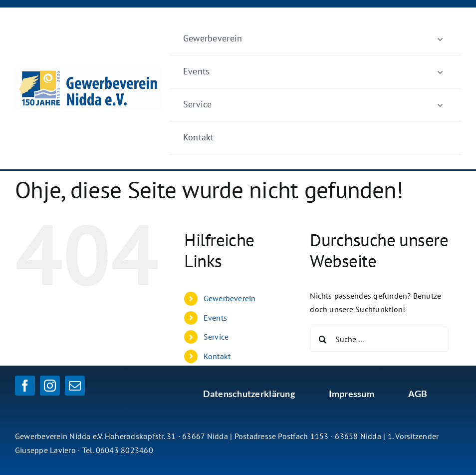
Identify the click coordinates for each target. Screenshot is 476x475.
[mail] (75, 386)
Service (216, 337)
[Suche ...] (379, 339)
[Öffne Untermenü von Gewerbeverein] (440, 39)
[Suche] (322, 339)
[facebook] (25, 386)
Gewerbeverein (230, 298)
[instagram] (50, 386)
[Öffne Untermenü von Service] (440, 105)
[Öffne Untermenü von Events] (440, 72)
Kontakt (217, 356)
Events (215, 318)
